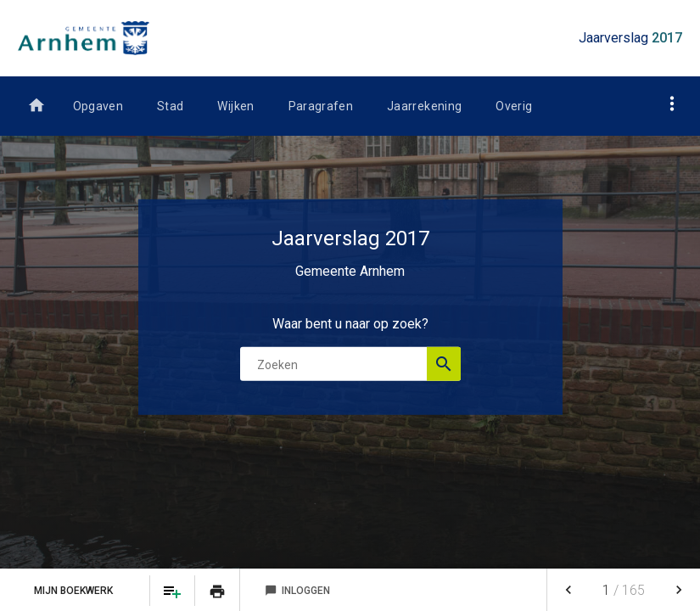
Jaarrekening (424, 106)
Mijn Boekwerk (75, 591)
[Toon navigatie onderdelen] (672, 103)
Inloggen (297, 591)
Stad (170, 106)
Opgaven (98, 106)
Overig (514, 106)
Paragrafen (321, 106)
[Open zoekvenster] (444, 364)
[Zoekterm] (350, 364)
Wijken (235, 106)
